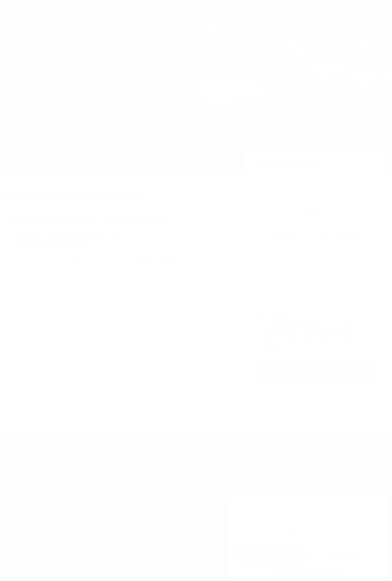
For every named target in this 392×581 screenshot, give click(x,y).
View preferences (347, 555)
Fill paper (212, 476)
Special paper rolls (221, 484)
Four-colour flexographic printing (138, 493)
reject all (294, 531)
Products (95, 12)
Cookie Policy (281, 569)
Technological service (127, 519)
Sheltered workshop (125, 510)
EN (321, 12)
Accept (270, 555)
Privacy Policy (354, 387)
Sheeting (113, 484)
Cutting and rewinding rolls (132, 476)
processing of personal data (349, 383)
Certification (313, 484)
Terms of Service (269, 392)
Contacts (130, 12)
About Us (310, 476)
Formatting (115, 502)
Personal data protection (322, 569)
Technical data (315, 493)
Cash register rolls (221, 493)
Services (60, 12)
